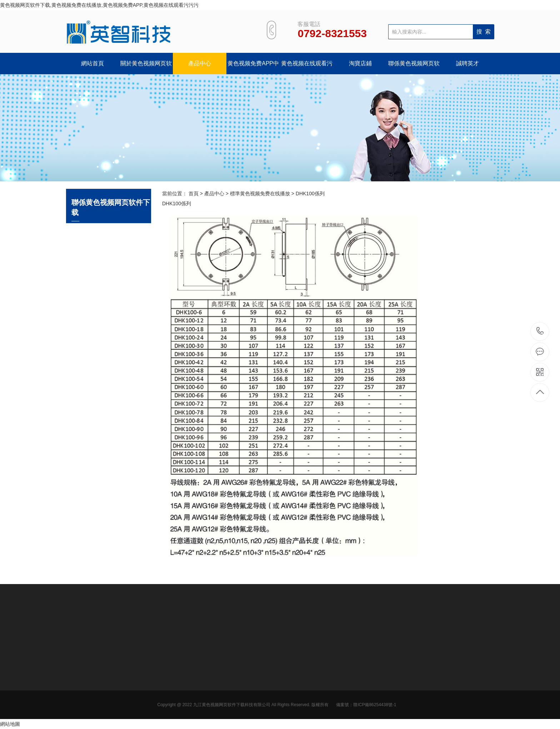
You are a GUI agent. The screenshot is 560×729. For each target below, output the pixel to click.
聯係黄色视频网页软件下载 (414, 67)
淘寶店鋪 (360, 63)
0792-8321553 (540, 331)
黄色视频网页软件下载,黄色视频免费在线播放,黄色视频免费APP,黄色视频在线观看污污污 (99, 5)
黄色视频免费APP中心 (253, 67)
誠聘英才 (467, 63)
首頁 (194, 193)
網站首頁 (92, 63)
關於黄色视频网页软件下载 (146, 67)
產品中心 (200, 63)
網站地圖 (10, 724)
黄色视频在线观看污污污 (307, 67)
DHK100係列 (310, 193)
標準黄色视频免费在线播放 (260, 193)
